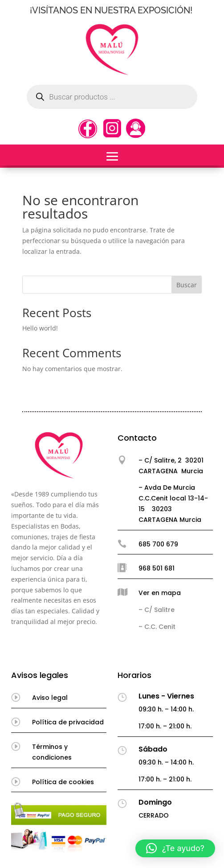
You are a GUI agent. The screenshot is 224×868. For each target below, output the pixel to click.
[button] (175, 848)
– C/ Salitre (157, 610)
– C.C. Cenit (157, 627)
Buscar (187, 285)
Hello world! (40, 328)
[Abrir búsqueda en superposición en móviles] (112, 97)
